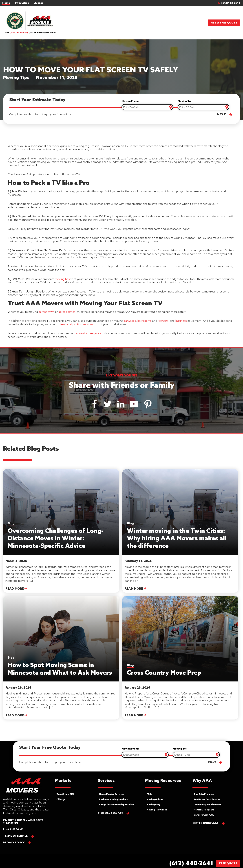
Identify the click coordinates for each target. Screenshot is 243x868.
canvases (130, 321)
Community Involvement (207, 805)
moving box (62, 279)
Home (6, 3)
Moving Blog (153, 805)
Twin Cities (22, 3)
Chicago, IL (63, 800)
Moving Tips (16, 78)
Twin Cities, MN (65, 794)
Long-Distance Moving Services (117, 805)
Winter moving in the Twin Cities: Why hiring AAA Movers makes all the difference (177, 536)
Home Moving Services (112, 794)
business (181, 321)
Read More (16, 589)
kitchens (163, 321)
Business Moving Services (113, 800)
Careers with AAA (204, 815)
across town (46, 312)
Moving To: (185, 101)
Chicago (39, 3)
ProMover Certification (207, 800)
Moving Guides (155, 800)
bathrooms (144, 321)
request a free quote (88, 333)
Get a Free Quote (224, 23)
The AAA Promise (204, 794)
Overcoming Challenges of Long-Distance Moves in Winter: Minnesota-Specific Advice (56, 536)
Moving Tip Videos (157, 810)
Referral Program (204, 810)
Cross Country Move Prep (164, 670)
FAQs (149, 794)
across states (67, 312)
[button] (230, 3)
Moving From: (130, 101)
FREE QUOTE (228, 864)
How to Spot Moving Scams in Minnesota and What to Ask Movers (60, 666)
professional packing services (75, 324)
